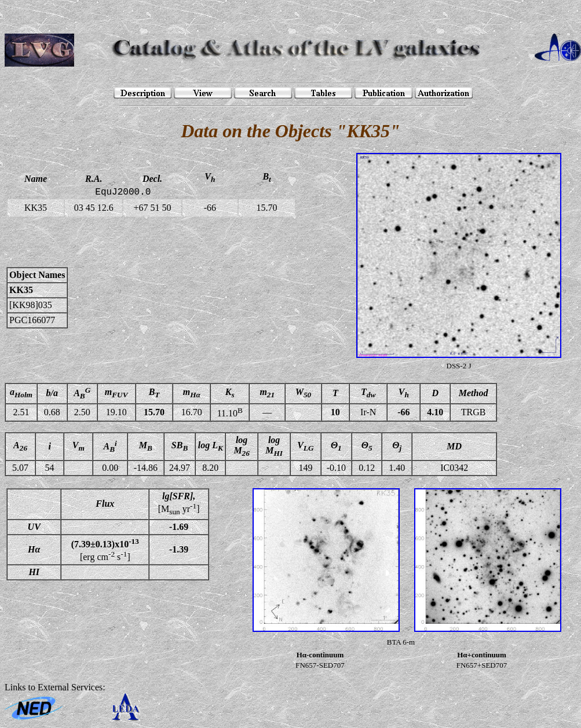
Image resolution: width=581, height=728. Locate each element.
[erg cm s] (105, 550)
